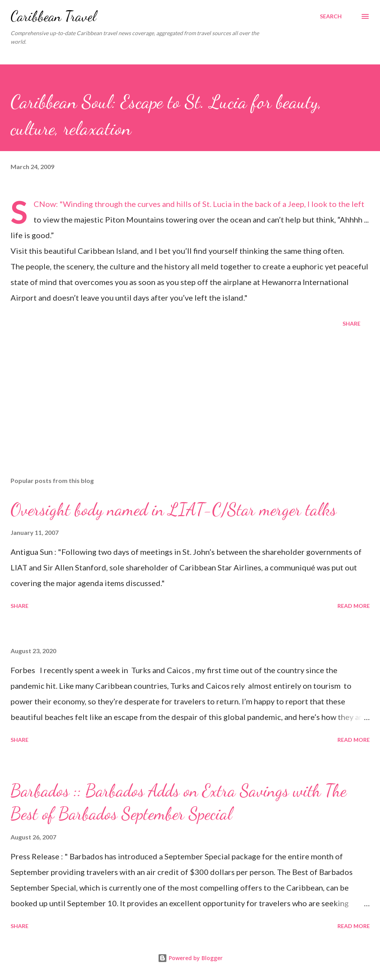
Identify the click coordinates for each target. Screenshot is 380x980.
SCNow (45, 204)
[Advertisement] (190, 410)
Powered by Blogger (190, 958)
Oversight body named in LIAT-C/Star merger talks (173, 510)
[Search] (331, 16)
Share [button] (351, 323)
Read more (354, 606)
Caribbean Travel (53, 16)
